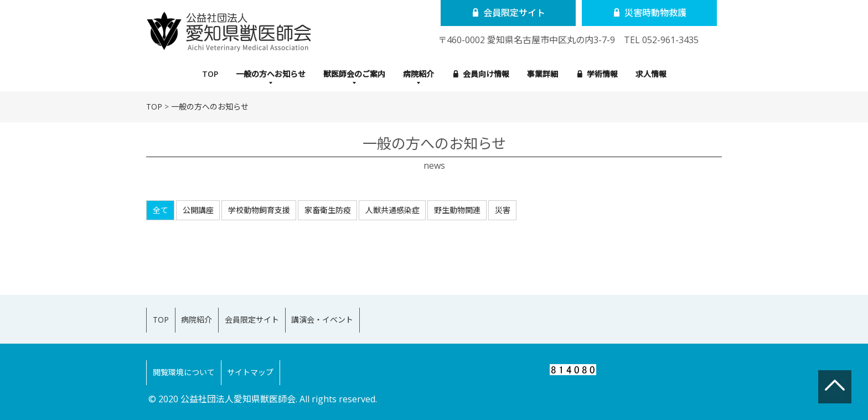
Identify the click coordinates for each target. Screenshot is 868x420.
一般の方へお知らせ (271, 74)
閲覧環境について (189, 357)
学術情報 (598, 74)
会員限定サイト (504, 13)
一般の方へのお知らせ (210, 107)
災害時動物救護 (635, 13)
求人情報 (651, 74)
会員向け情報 (481, 74)
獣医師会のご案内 (354, 74)
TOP (210, 74)
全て (161, 210)
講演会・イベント (358, 315)
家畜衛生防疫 (328, 210)
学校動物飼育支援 (259, 210)
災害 (503, 210)
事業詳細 (542, 74)
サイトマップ (266, 357)
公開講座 (198, 210)
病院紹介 (418, 74)
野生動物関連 (457, 210)
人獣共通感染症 (392, 210)
